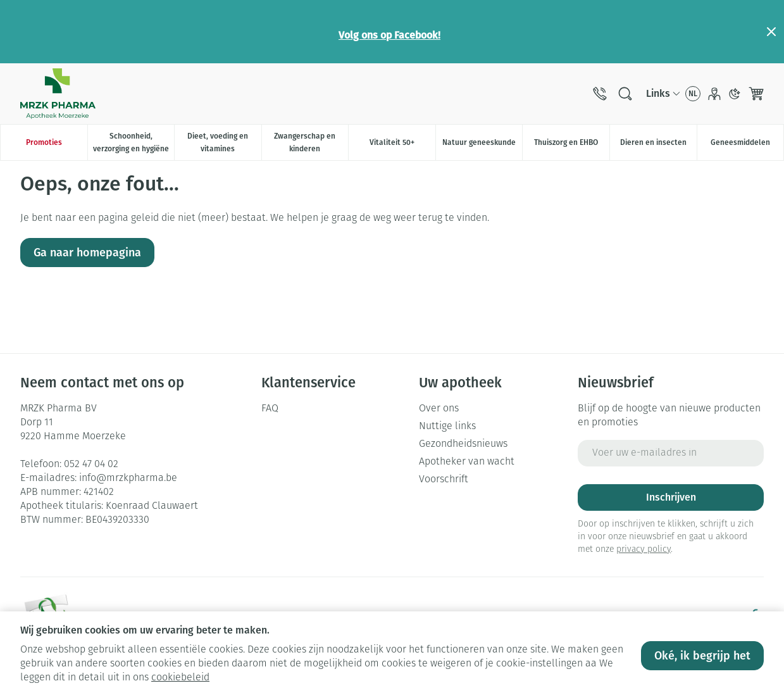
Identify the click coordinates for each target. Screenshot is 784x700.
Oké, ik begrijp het (702, 656)
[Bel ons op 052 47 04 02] (600, 94)
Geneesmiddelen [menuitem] (747, 146)
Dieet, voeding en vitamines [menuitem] (224, 142)
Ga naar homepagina (87, 253)
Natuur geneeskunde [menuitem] (482, 146)
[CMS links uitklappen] (663, 94)
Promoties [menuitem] (44, 142)
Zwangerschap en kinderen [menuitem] (311, 142)
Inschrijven (671, 497)
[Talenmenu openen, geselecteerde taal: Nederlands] (693, 94)
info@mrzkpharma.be (128, 478)
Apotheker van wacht (467, 462)
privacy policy (644, 550)
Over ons (439, 409)
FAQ (270, 409)
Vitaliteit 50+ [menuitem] (402, 146)
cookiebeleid (180, 678)
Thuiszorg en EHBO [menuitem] (572, 146)
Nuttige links (447, 427)
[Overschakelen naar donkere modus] (735, 94)
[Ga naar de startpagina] (58, 94)
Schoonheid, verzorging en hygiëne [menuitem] (134, 142)
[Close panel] (771, 32)
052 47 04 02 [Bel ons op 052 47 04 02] (91, 465)
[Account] (714, 94)
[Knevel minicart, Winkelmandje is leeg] (756, 94)
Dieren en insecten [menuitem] (658, 146)
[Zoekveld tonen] (625, 94)
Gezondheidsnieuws (463, 444)
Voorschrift (444, 480)
